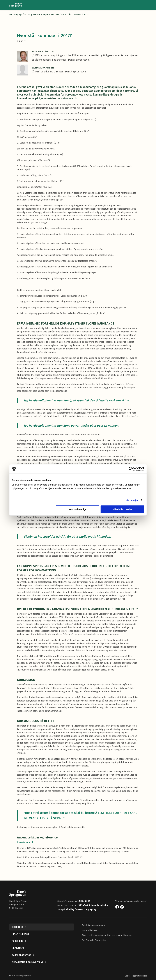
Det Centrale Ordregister (94, 940)
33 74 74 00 (84, 905)
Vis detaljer (132, 500)
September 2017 (51, 14)
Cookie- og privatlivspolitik (136, 976)
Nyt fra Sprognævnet (30, 14)
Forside (13, 14)
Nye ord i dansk (89, 930)
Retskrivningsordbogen (93, 925)
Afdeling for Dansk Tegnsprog (81, 909)
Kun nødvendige (78, 509)
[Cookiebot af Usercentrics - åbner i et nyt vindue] (131, 469)
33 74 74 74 (85, 901)
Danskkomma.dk (25, 842)
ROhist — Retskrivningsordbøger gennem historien (107, 935)
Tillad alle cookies (122, 509)
